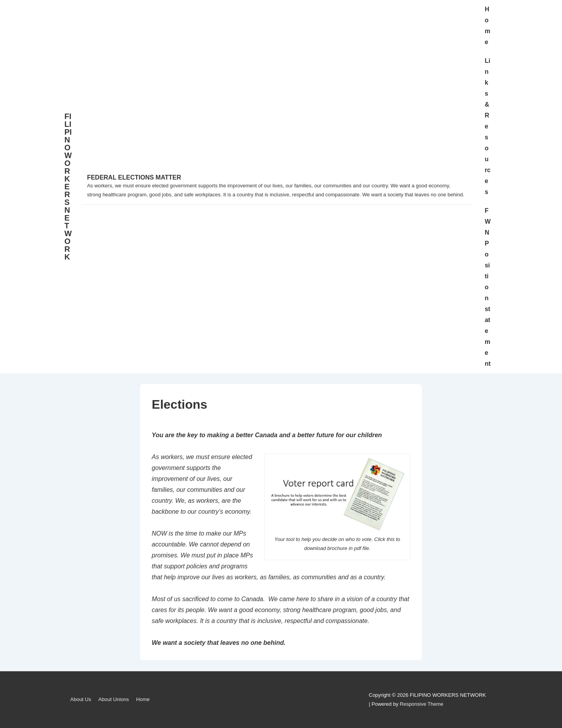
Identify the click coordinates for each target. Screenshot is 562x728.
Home (487, 26)
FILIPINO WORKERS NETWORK (68, 187)
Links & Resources (488, 126)
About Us (81, 699)
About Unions (114, 699)
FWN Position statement (488, 287)
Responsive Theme (421, 704)
